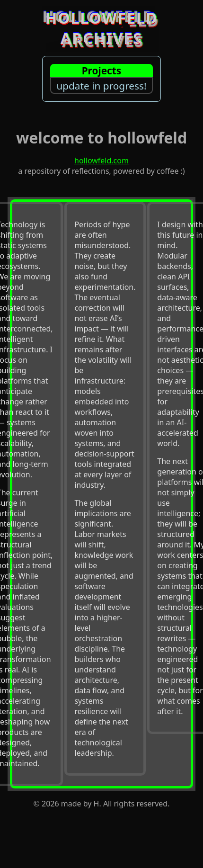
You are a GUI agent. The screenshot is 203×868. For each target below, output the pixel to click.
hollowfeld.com (101, 161)
